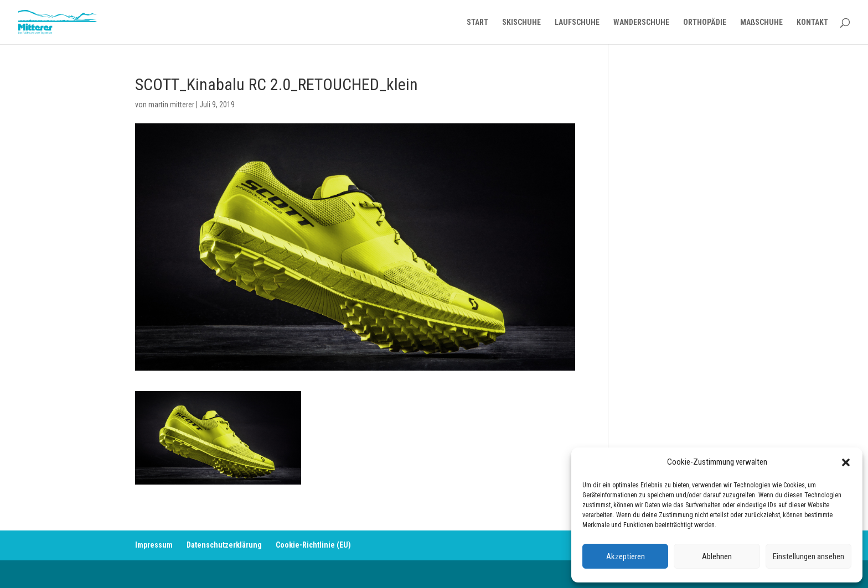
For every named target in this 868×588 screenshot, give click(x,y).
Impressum (154, 545)
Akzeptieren (626, 556)
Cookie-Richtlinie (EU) (313, 545)
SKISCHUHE (521, 22)
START (477, 22)
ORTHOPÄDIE (705, 22)
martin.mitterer (171, 105)
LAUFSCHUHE (577, 22)
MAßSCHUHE (761, 22)
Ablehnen (717, 556)
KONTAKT (812, 22)
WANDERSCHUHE (641, 22)
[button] (846, 462)
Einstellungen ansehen (808, 556)
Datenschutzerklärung (224, 545)
